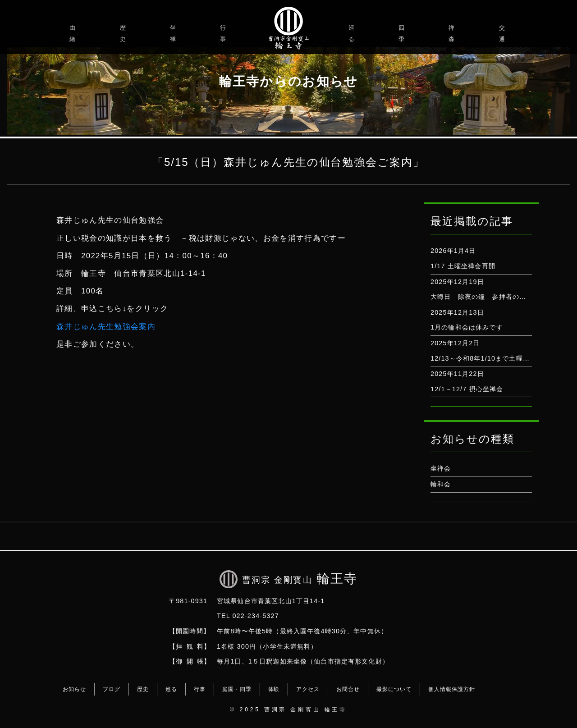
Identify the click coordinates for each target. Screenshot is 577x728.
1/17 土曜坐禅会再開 (463, 266)
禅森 (453, 33)
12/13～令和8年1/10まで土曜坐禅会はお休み (501, 358)
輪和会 (441, 484)
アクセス (308, 689)
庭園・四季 (237, 689)
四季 (403, 33)
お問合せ (348, 689)
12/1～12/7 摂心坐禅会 (467, 389)
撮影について (394, 689)
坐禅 (174, 33)
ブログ (112, 689)
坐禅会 (441, 468)
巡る (353, 33)
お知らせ (74, 689)
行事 (224, 33)
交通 (503, 33)
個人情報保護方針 (452, 689)
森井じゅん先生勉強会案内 (106, 327)
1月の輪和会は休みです (467, 327)
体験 (274, 689)
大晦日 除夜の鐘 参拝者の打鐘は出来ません (502, 297)
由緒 (74, 33)
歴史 (124, 33)
